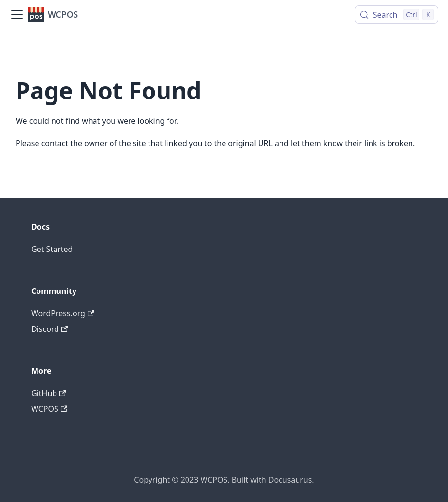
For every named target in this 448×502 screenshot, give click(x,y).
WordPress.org (63, 313)
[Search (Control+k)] (397, 15)
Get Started (52, 249)
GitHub (48, 393)
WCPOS (49, 409)
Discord (49, 329)
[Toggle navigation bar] (17, 15)
